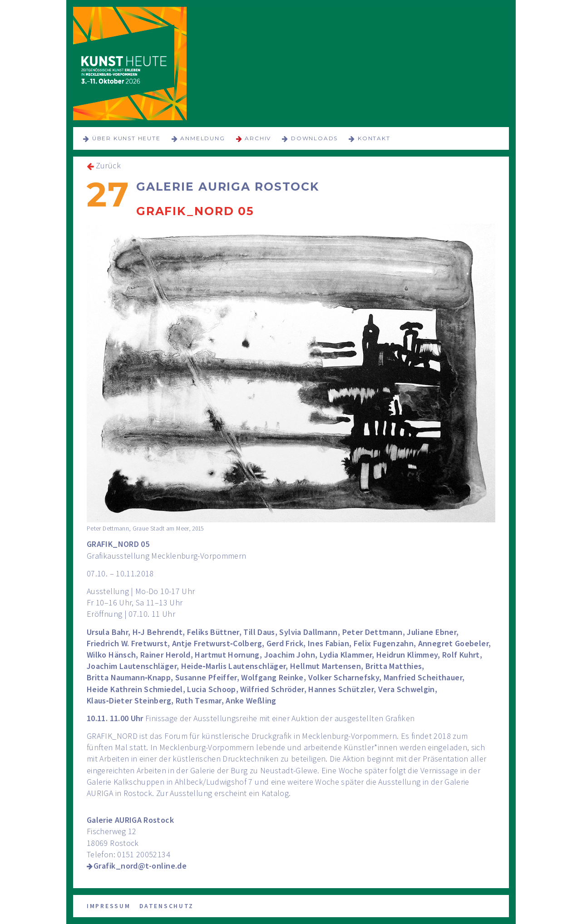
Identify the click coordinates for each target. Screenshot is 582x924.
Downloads (314, 138)
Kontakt (374, 138)
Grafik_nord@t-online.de (140, 866)
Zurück (108, 165)
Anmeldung (202, 138)
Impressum (109, 906)
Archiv (258, 138)
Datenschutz (167, 906)
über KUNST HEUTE (126, 138)
